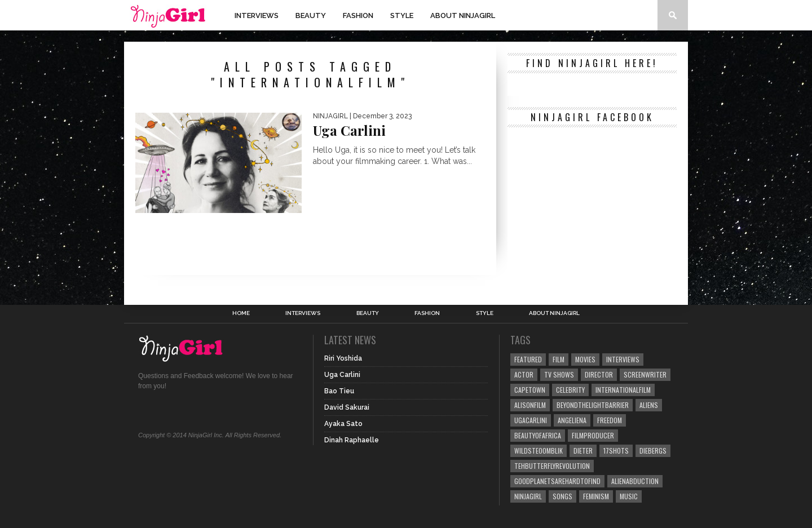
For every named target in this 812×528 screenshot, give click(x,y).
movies (585, 359)
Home (241, 313)
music (629, 496)
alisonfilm (530, 405)
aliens (649, 405)
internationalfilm (623, 390)
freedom (610, 420)
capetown (530, 390)
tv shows (559, 374)
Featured (528, 359)
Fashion (358, 15)
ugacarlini (531, 420)
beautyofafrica (538, 435)
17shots (616, 451)
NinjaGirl (528, 496)
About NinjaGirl (463, 15)
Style (402, 15)
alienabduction (635, 481)
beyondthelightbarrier (593, 405)
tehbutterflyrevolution (552, 466)
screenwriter (645, 374)
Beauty (311, 15)
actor (524, 374)
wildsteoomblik (539, 451)
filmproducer (593, 435)
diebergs (653, 451)
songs (562, 496)
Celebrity (570, 390)
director (599, 374)
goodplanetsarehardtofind (557, 481)
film (559, 359)
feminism (596, 496)
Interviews (257, 15)
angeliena (572, 420)
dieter (583, 451)
